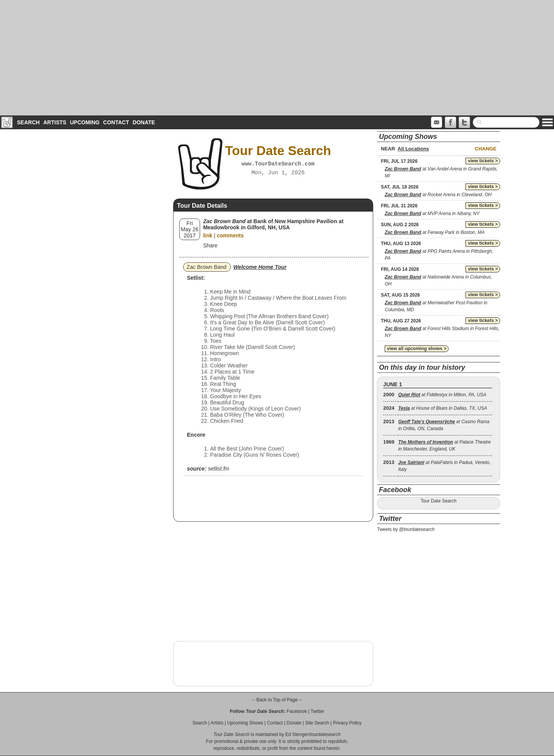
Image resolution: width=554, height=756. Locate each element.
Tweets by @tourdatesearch (406, 529)
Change (486, 149)
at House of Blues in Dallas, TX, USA (443, 408)
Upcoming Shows (245, 723)
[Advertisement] (277, 58)
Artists (55, 122)
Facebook (297, 711)
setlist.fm (218, 469)
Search (28, 122)
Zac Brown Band (207, 267)
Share (210, 245)
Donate (144, 122)
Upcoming (85, 122)
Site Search (317, 723)
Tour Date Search (438, 501)
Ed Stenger (297, 734)
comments (230, 235)
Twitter (317, 711)
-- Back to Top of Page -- (277, 700)
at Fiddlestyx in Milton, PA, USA (442, 395)
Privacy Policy (347, 723)
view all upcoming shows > (417, 349)
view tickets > (483, 161)
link (208, 235)
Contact (116, 122)
